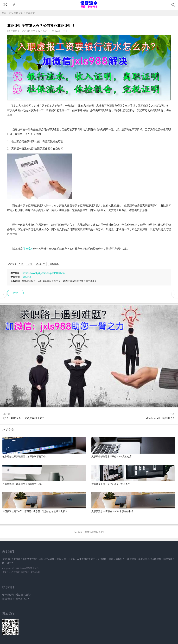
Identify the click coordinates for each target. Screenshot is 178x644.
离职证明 (41, 264)
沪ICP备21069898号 (20, 572)
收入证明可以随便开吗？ (160, 418)
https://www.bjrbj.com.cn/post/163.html (44, 273)
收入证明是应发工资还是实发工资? (23, 418)
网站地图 (35, 572)
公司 (30, 264)
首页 (4, 13)
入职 (21, 264)
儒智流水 (28, 249)
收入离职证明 (16, 13)
